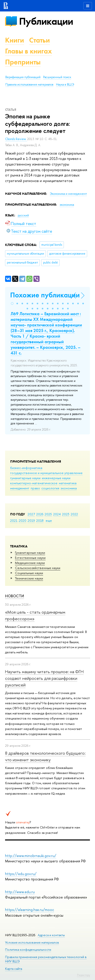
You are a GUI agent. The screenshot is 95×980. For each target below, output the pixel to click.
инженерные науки (56, 478)
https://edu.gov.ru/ (21, 874)
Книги (15, 40)
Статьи (40, 40)
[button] (12, 303)
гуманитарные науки (25, 478)
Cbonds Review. (16, 139)
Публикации (46, 21)
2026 (40, 514)
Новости (15, 596)
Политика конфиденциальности (28, 950)
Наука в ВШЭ (65, 85)
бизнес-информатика (26, 468)
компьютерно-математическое (34, 483)
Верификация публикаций (23, 77)
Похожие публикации (45, 295)
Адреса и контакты (51, 935)
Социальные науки (29, 573)
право (35, 488)
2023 (66, 514)
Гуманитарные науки (30, 553)
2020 (23, 520)
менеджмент (20, 488)
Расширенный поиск (57, 77)
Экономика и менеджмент (68, 194)
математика (68, 483)
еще (49, 520)
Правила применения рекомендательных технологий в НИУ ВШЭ (46, 959)
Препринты (23, 62)
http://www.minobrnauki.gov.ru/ (31, 856)
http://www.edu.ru (20, 892)
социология (50, 488)
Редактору (83, 975)
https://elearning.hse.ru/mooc (30, 910)
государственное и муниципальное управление (46, 473)
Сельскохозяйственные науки (38, 568)
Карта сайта (14, 969)
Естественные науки (30, 558)
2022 (74, 514)
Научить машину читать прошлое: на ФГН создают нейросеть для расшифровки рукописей (44, 678)
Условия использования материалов (32, 942)
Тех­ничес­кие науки (29, 578)
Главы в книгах (29, 51)
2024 (57, 514)
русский (23, 215)
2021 (14, 520)
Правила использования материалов (29, 85)
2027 (31, 514)
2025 (48, 514)
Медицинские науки (30, 563)
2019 (31, 520)
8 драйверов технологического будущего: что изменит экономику (45, 756)
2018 (40, 520)
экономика (69, 488)
